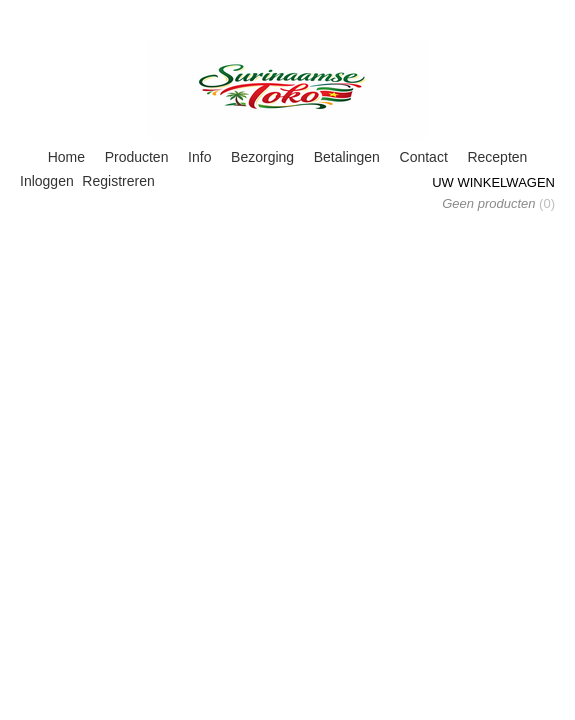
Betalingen (347, 157)
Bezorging (262, 157)
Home (66, 157)
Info (199, 157)
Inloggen (47, 181)
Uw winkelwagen (493, 182)
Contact (424, 157)
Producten (137, 157)
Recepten (497, 157)
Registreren (118, 181)
